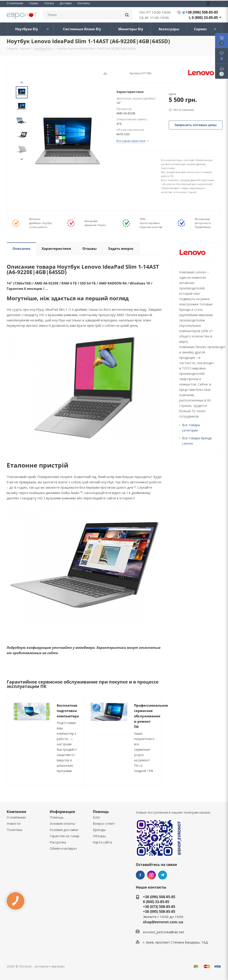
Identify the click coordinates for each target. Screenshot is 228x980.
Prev (22, 83)
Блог (97, 817)
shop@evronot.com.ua (163, 922)
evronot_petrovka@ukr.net (164, 932)
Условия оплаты (62, 823)
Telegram (163, 875)
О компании (16, 817)
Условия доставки (64, 830)
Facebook (140, 875)
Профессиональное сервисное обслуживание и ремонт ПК (151, 716)
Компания (16, 812)
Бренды (99, 830)
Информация (62, 812)
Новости (14, 823)
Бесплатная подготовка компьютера (68, 711)
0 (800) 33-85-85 (205, 18)
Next (22, 159)
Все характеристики (131, 141)
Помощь (57, 817)
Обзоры (99, 836)
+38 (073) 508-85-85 (159, 907)
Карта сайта (102, 842)
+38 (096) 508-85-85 (202, 12)
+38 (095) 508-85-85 (159, 911)
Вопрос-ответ (104, 823)
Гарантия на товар (65, 836)
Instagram (151, 875)
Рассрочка (58, 842)
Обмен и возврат (63, 848)
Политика (14, 830)
